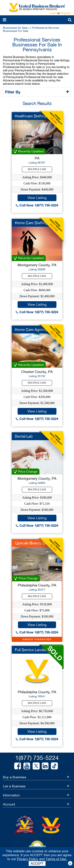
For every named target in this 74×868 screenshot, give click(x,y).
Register (66, 13)
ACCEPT (37, 863)
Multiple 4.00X (37, 276)
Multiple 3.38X (37, 169)
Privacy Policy (28, 859)
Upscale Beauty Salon (33, 543)
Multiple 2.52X (37, 490)
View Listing (37, 198)
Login (53, 13)
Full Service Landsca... (33, 650)
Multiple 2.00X (37, 596)
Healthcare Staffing (31, 116)
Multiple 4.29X (37, 383)
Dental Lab (24, 436)
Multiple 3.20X (37, 703)
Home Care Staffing (31, 223)
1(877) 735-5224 (37, 758)
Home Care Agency (31, 330)
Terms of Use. (56, 859)
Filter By (13, 92)
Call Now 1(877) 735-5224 (37, 205)
